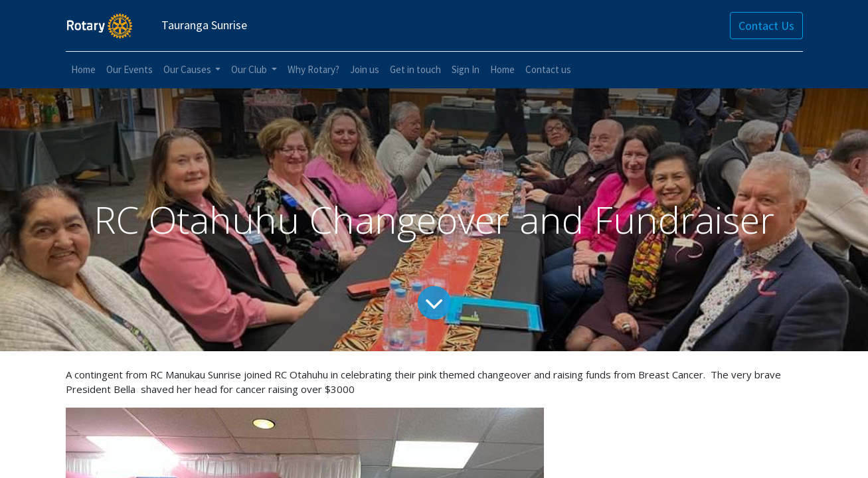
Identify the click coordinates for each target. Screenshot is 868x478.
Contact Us (766, 26)
